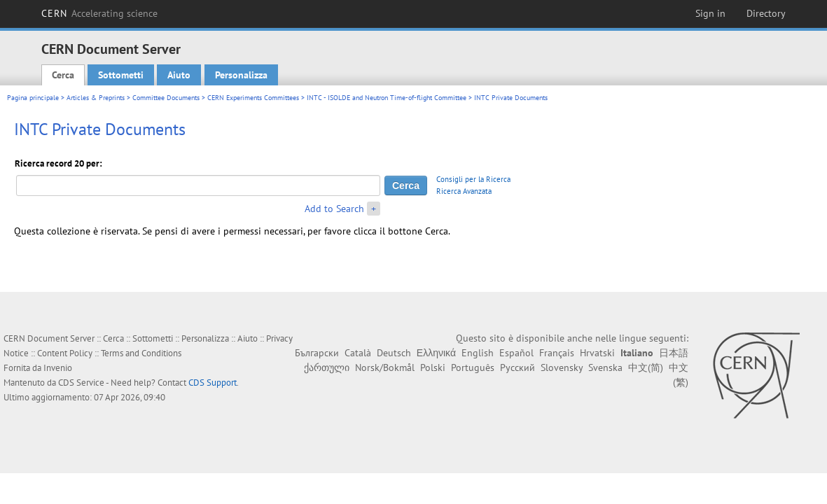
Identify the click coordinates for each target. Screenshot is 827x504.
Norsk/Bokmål (385, 367)
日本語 (674, 353)
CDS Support (213, 383)
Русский (517, 367)
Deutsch (394, 353)
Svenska (605, 367)
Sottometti (121, 75)
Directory (766, 13)
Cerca (63, 75)
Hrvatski (597, 353)
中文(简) (646, 367)
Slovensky (562, 367)
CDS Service (81, 383)
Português (473, 367)
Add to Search (334, 209)
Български (317, 353)
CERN (99, 13)
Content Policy (65, 353)
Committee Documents (166, 98)
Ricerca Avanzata (464, 191)
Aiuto (179, 75)
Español (516, 353)
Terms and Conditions (141, 353)
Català (358, 353)
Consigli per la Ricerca (473, 179)
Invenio (58, 368)
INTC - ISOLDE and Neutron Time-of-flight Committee (387, 98)
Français (557, 353)
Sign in (710, 13)
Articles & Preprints (96, 98)
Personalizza (241, 75)
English (478, 353)
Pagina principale (33, 98)
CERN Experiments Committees (253, 98)
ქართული (327, 367)
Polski (433, 367)
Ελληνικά (436, 353)
